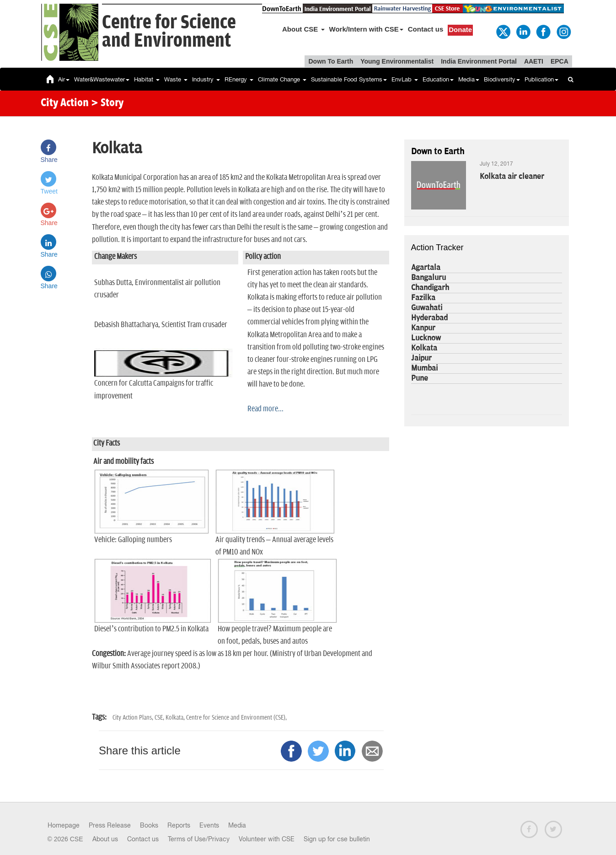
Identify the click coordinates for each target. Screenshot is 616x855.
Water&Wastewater (102, 79)
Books (149, 825)
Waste (176, 79)
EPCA (560, 61)
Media (469, 79)
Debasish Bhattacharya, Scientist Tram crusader (161, 325)
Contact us (426, 29)
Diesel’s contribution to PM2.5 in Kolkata (151, 629)
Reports (179, 825)
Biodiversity (502, 79)
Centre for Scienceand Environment (169, 32)
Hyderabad (429, 318)
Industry (206, 79)
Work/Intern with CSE (366, 29)
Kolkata (424, 348)
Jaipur (421, 358)
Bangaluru (429, 278)
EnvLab (405, 79)
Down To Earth (331, 61)
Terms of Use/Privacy (199, 839)
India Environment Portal (479, 61)
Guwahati (427, 308)
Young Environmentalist (397, 61)
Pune (420, 378)
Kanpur (423, 328)
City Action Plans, (134, 718)
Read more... (265, 409)
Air (64, 79)
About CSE (303, 29)
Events (209, 825)
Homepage (64, 825)
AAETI (534, 61)
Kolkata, (176, 718)
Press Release (110, 825)
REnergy (239, 79)
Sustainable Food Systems (349, 79)
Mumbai (424, 368)
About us (105, 839)
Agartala (426, 268)
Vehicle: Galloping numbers (133, 540)
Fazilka (423, 298)
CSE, (160, 718)
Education (438, 79)
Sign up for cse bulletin (337, 839)
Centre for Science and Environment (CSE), (236, 718)
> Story (107, 103)
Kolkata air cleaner (512, 177)
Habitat (147, 79)
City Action (65, 103)
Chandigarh (430, 288)
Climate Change (282, 79)
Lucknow (426, 338)
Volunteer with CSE (267, 839)
